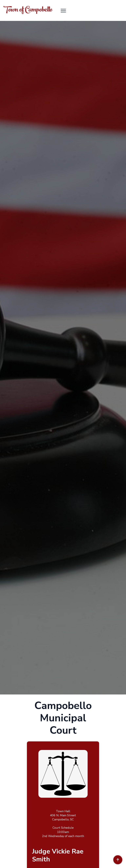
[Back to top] (118, 860)
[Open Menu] (63, 11)
